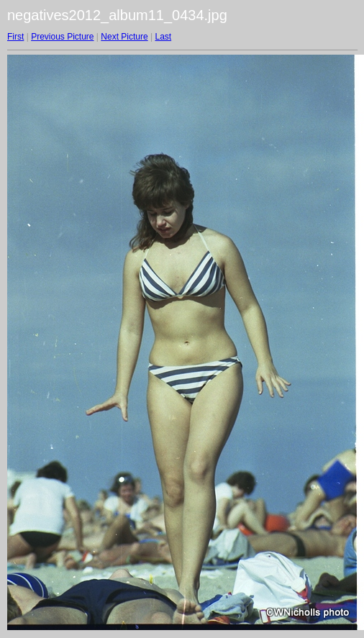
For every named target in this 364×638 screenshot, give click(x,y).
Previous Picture (62, 37)
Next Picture (124, 37)
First (15, 37)
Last (163, 37)
